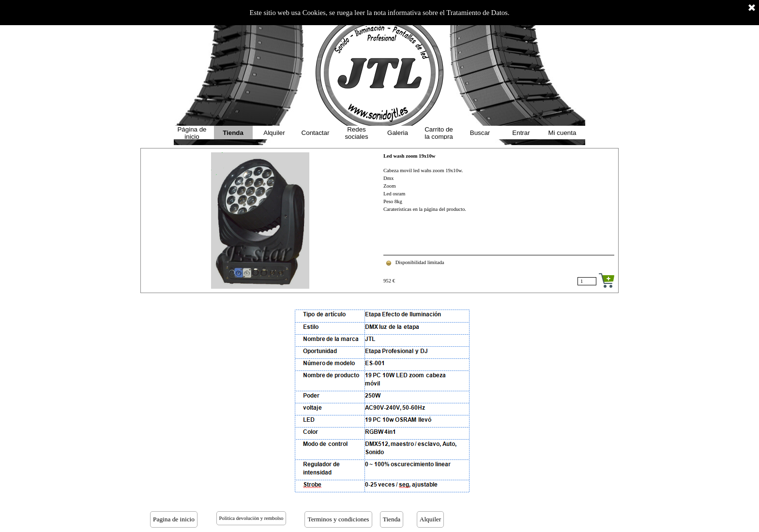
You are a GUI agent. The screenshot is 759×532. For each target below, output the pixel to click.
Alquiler (274, 133)
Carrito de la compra (439, 133)
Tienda (233, 133)
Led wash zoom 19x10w (409, 156)
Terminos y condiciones (338, 519)
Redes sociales (356, 133)
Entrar (521, 133)
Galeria (398, 133)
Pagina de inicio (174, 519)
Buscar (480, 133)
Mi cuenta (562, 133)
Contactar (316, 133)
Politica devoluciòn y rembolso (251, 518)
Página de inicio (192, 133)
